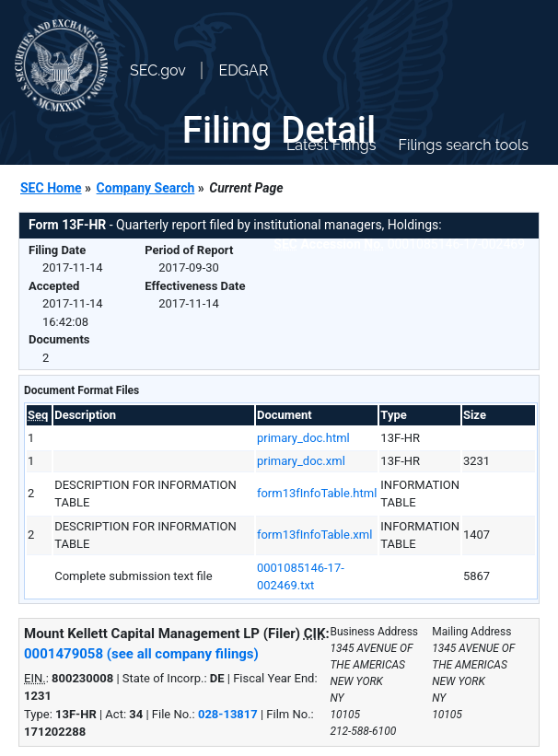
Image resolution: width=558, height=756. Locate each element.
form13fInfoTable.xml (314, 535)
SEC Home (51, 188)
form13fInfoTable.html (317, 493)
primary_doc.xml (301, 461)
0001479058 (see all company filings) (141, 654)
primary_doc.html (303, 438)
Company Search (146, 188)
